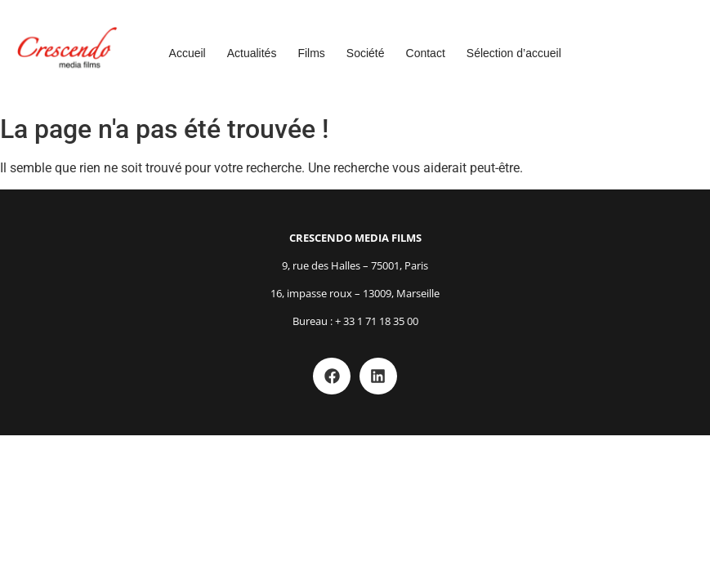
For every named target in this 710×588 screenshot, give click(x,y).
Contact (426, 53)
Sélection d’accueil (514, 53)
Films (311, 53)
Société (366, 53)
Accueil (188, 53)
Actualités (252, 53)
